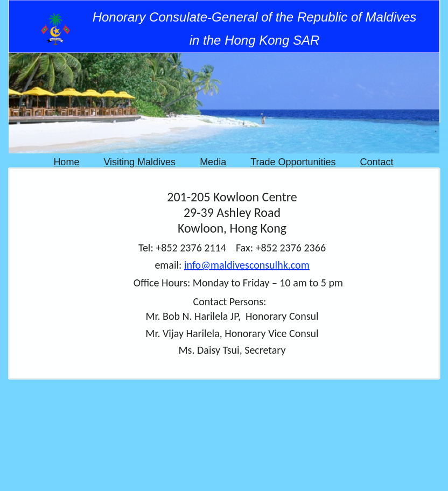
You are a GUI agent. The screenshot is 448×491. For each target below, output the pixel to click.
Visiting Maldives (139, 162)
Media (213, 162)
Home (66, 162)
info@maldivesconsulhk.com (247, 265)
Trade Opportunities (293, 162)
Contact (377, 162)
